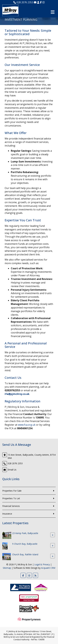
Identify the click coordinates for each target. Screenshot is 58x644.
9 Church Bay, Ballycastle (25, 544)
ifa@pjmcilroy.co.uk (17, 394)
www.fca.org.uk (27, 425)
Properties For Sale (12, 491)
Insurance (7, 514)
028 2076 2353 (23, 2)
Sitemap (7, 568)
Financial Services (11, 506)
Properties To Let (11, 498)
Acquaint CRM (48, 568)
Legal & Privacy (42, 564)
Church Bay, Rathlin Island (25, 555)
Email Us (12, 470)
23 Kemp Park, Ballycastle (25, 533)
